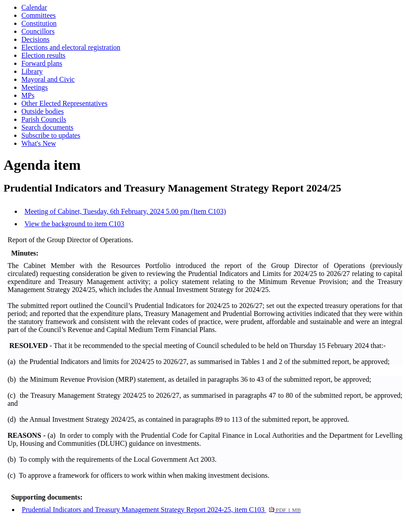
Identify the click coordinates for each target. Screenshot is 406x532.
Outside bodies (43, 111)
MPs (28, 95)
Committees (38, 15)
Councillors (38, 31)
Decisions (35, 39)
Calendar (34, 7)
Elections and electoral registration (71, 47)
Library (32, 71)
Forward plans (42, 63)
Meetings (35, 87)
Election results (43, 55)
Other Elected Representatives (64, 103)
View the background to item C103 (74, 224)
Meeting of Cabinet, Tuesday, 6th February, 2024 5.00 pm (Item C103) (125, 211)
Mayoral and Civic (48, 79)
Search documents (47, 127)
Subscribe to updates (51, 135)
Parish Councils (44, 119)
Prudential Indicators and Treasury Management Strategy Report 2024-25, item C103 (161, 510)
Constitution (39, 23)
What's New (39, 143)
